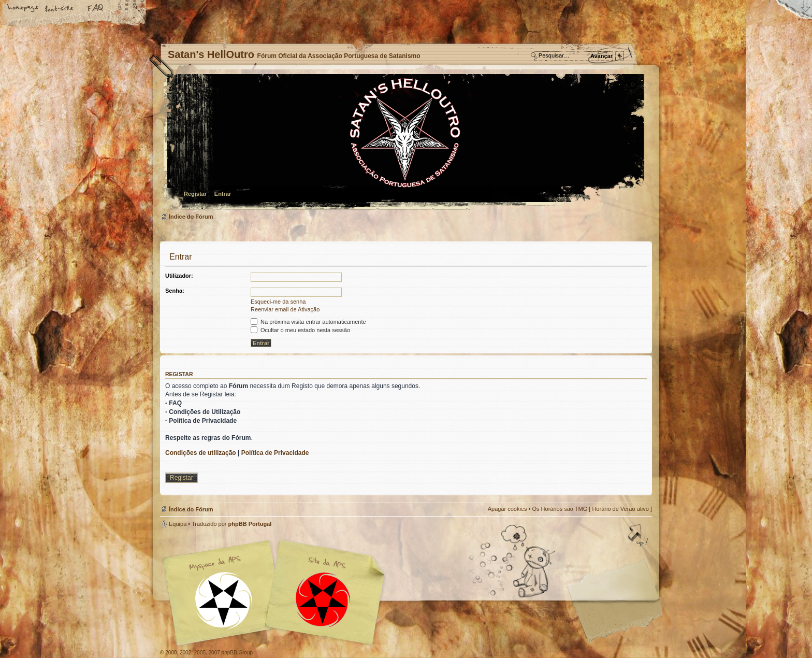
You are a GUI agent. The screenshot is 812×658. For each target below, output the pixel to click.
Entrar (223, 194)
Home (23, 9)
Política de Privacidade (275, 453)
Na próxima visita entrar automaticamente (308, 322)
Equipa (178, 524)
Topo (639, 536)
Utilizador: (179, 276)
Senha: (175, 291)
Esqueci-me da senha (278, 302)
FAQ (96, 9)
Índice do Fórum (405, 143)
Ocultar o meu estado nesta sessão (300, 330)
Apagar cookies (508, 509)
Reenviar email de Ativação (285, 309)
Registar (195, 194)
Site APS (323, 600)
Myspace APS (277, 593)
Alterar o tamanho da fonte (60, 9)
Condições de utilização (201, 453)
